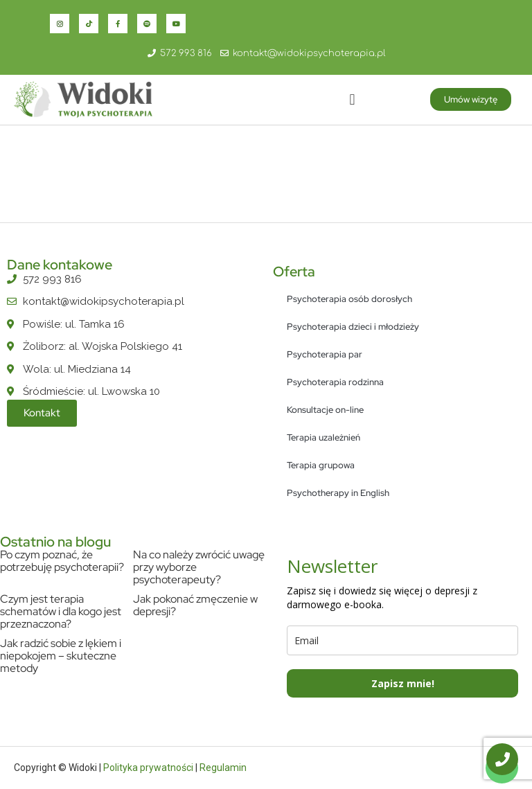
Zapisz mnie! (403, 683)
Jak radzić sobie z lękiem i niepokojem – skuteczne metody (61, 656)
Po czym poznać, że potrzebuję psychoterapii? (62, 561)
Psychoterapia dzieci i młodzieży (353, 327)
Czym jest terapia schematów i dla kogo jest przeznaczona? (61, 611)
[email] (402, 640)
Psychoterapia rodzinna (335, 382)
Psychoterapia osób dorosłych (349, 299)
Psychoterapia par (325, 354)
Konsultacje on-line (325, 410)
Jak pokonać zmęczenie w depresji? (195, 605)
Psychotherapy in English (338, 493)
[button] (353, 100)
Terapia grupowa (321, 465)
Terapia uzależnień (323, 437)
